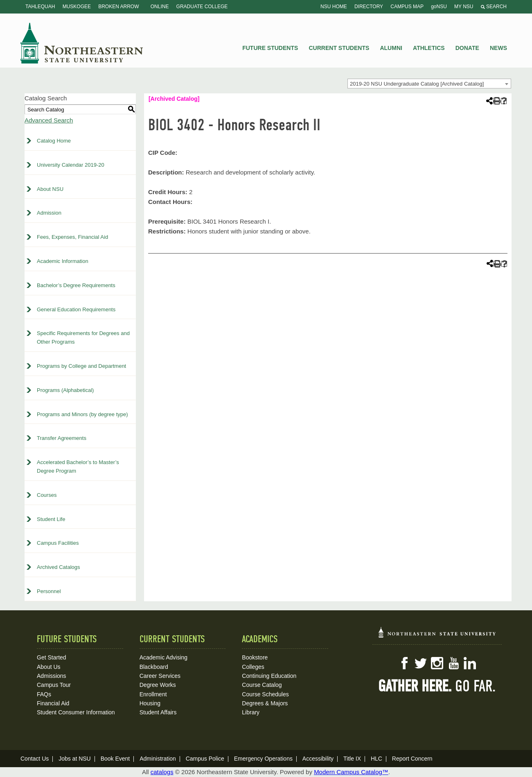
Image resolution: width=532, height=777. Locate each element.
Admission (49, 213)
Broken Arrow (118, 7)
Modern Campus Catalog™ (351, 772)
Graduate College (202, 7)
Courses (47, 495)
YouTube (453, 663)
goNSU (439, 7)
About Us (49, 667)
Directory (369, 7)
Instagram (437, 663)
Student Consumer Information (76, 712)
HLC (376, 759)
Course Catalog (262, 685)
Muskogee (77, 7)
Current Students (339, 48)
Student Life (51, 519)
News (498, 48)
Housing (150, 703)
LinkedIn (470, 663)
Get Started (52, 657)
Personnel (49, 591)
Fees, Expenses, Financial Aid (72, 237)
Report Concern (412, 759)
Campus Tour (54, 685)
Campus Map (407, 7)
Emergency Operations (263, 759)
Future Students (270, 48)
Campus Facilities (58, 543)
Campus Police (205, 759)
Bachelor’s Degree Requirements (76, 285)
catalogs (162, 772)
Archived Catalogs (59, 567)
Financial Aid (53, 703)
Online (160, 7)
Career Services (160, 676)
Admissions (52, 676)
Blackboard (154, 667)
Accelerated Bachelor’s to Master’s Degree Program (78, 467)
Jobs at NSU (75, 759)
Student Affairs (158, 712)
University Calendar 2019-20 (71, 165)
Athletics (429, 48)
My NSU (464, 7)
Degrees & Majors (265, 703)
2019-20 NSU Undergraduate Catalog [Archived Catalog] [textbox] (417, 84)
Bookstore (255, 657)
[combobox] (429, 84)
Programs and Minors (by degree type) (82, 414)
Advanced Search (49, 120)
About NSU (50, 189)
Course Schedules (265, 694)
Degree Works (158, 685)
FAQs (44, 694)
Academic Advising (164, 657)
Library (251, 712)
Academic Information (63, 261)
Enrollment (153, 694)
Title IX (352, 759)
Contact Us (35, 759)
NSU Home (334, 7)
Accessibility (318, 759)
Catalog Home (54, 141)
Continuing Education (269, 676)
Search (494, 7)
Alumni (391, 48)
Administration (158, 759)
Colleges (253, 667)
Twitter (421, 663)
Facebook (404, 663)
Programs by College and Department (81, 366)
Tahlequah (40, 7)
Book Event (115, 759)
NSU (82, 43)
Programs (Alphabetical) (65, 390)
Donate (467, 48)
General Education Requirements (76, 309)
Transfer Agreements (62, 438)
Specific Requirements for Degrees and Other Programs (83, 338)
